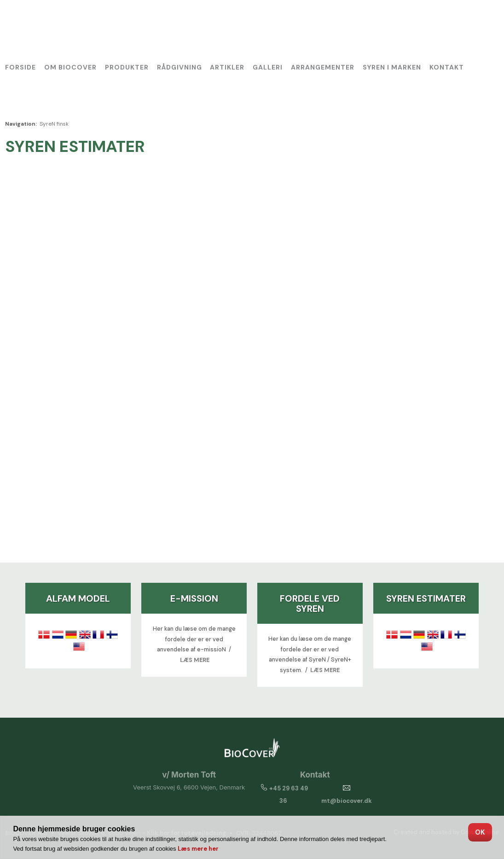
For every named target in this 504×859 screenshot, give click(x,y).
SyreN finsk (54, 124)
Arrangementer (323, 67)
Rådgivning (180, 67)
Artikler (227, 67)
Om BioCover (70, 67)
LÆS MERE (195, 660)
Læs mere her (198, 849)
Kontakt (447, 67)
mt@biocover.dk (347, 801)
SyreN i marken (392, 67)
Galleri (268, 67)
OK (480, 832)
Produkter (127, 67)
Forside (20, 67)
